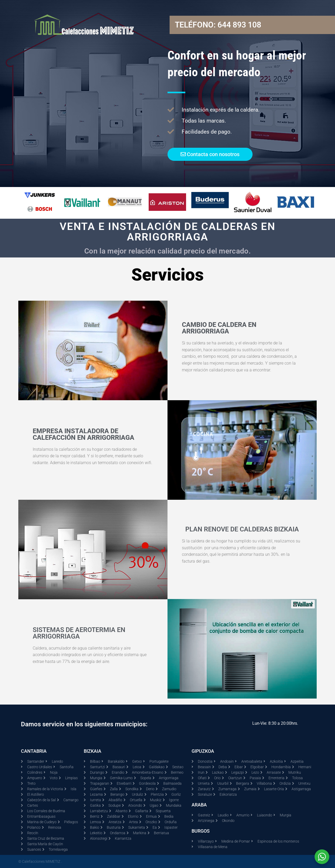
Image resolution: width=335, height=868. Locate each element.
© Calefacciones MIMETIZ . (40, 861)
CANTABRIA (34, 751)
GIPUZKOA (203, 751)
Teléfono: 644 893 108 (218, 25)
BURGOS (201, 831)
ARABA (199, 805)
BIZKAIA (93, 751)
